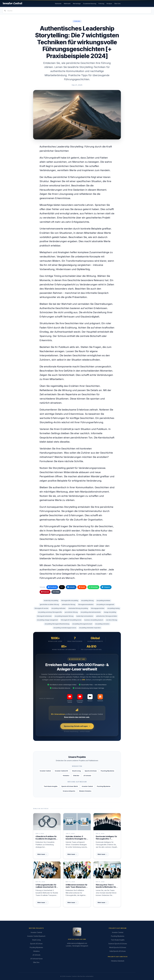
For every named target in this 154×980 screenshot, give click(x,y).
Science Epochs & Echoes (118, 944)
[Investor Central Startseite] (12, 3)
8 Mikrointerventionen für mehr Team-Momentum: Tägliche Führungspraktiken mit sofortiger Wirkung (77, 886)
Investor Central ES (61, 771)
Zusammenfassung (90, 4)
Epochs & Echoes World (70, 786)
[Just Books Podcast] (80, 699)
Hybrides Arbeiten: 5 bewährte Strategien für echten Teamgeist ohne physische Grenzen (76, 838)
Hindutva (66, 776)
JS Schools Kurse (36, 959)
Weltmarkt (67, 4)
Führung (101, 4)
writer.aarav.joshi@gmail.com (77, 943)
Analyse (109, 4)
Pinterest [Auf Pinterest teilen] (45, 592)
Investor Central (45, 771)
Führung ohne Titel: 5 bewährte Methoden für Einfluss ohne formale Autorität (106, 886)
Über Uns (117, 4)
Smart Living (76, 771)
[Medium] (90, 698)
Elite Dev (76, 776)
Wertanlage (77, 4)
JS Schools (87, 776)
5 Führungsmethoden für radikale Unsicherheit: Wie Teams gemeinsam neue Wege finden (47, 886)
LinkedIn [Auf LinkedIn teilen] (71, 587)
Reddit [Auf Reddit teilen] (82, 587)
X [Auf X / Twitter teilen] (62, 587)
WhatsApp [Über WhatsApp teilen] (93, 587)
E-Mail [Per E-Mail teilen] (56, 592)
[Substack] (100, 698)
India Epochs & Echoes (118, 951)
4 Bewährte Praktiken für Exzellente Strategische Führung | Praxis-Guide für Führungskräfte (47, 838)
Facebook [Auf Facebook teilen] (52, 587)
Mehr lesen (42, 854)
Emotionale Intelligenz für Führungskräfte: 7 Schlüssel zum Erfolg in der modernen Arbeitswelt (107, 838)
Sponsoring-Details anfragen (77, 726)
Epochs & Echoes (91, 771)
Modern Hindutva (85, 791)
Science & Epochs (69, 791)
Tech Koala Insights (51, 786)
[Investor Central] (70, 699)
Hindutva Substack (118, 961)
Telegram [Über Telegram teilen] (106, 587)
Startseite (58, 4)
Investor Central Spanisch (36, 936)
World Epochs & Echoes (118, 947)
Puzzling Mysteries (107, 771)
